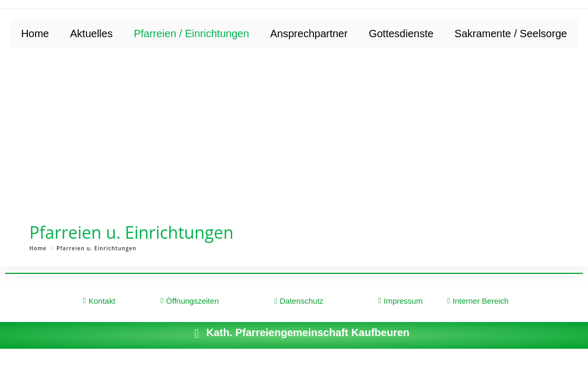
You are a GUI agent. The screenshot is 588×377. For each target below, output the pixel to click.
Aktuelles (91, 34)
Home (35, 34)
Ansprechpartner (309, 34)
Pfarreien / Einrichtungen (191, 34)
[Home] (38, 248)
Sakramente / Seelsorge (511, 34)
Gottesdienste (401, 34)
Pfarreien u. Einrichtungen (97, 248)
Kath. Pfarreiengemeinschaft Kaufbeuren (308, 332)
